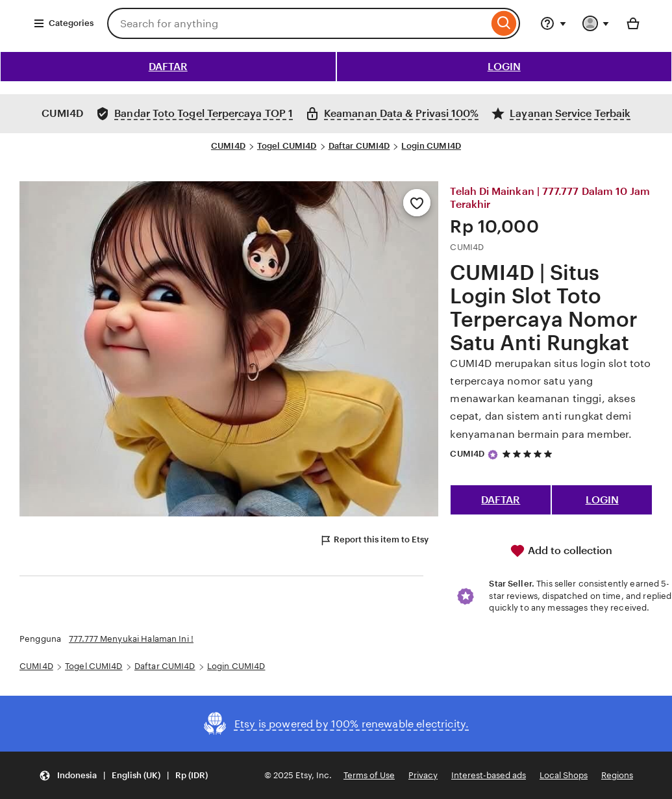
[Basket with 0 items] (633, 23)
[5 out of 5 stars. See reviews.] (529, 454)
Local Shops (564, 775)
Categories (63, 23)
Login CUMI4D (431, 146)
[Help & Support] (553, 23)
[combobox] (298, 23)
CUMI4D (228, 146)
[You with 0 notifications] (596, 23)
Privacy (423, 775)
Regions (617, 775)
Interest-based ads (489, 775)
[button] (123, 775)
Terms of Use (369, 775)
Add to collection (561, 551)
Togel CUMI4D (287, 146)
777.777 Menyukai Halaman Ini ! (131, 639)
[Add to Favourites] (417, 203)
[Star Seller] (493, 455)
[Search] (504, 23)
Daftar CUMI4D (359, 146)
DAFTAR (168, 67)
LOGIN (504, 67)
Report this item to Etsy (374, 540)
